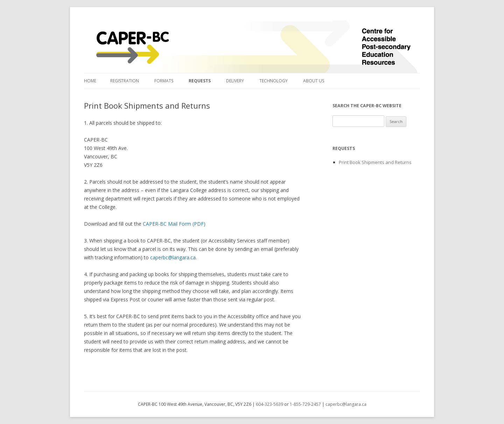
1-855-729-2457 (305, 404)
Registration (125, 81)
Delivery (235, 81)
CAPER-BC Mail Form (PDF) (174, 224)
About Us (314, 81)
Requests (200, 81)
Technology (274, 81)
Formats (164, 81)
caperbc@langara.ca (173, 257)
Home (90, 81)
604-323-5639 (269, 404)
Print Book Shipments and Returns (375, 162)
